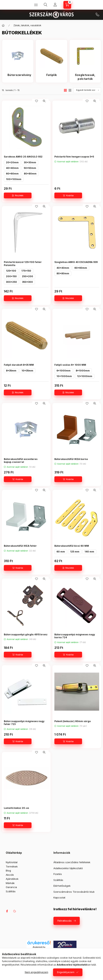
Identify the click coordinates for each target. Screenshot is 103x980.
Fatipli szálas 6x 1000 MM (70, 365)
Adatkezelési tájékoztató (68, 868)
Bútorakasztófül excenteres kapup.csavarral (21, 461)
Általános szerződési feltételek (72, 862)
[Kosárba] (68, 195)
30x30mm (30, 162)
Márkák (10, 883)
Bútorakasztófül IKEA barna (71, 459)
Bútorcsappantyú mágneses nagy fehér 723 (24, 723)
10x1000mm (64, 376)
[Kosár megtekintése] (67, 5)
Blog (8, 871)
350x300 (27, 282)
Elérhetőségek (62, 886)
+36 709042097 (97, 15)
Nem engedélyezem (37, 972)
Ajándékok (12, 879)
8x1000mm (83, 371)
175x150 (26, 271)
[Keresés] (46, 5)
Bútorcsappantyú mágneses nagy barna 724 (75, 636)
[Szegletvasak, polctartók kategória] (85, 77)
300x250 (11, 282)
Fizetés (58, 874)
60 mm (61, 552)
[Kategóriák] (36, 5)
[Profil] (55, 5)
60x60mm (12, 174)
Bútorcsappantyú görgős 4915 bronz (26, 634)
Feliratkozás (65, 921)
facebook (7, 911)
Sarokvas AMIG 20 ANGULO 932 (23, 157)
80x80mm (30, 174)
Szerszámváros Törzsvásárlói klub (74, 892)
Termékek (12, 866)
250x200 (27, 276)
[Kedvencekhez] (37, 101)
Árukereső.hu (39, 947)
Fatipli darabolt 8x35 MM (19, 365)
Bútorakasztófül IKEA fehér (20, 546)
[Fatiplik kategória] (51, 77)
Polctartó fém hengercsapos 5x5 (74, 157)
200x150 (11, 276)
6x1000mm (64, 371)
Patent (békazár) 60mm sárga (73, 721)
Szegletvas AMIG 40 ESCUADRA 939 (76, 262)
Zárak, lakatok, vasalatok (27, 25)
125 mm (75, 552)
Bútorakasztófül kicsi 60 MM (72, 546)
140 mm (89, 552)
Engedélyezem (66, 972)
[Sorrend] (87, 90)
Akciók (10, 875)
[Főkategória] (3, 25)
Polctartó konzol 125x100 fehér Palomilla (23, 264)
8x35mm (11, 371)
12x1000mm (85, 376)
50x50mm (30, 168)
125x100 (11, 271)
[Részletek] (18, 195)
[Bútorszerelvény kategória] (18, 77)
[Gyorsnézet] (44, 101)
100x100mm (14, 179)
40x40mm (12, 168)
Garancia (11, 887)
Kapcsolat (59, 897)
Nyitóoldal (12, 862)
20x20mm (12, 162)
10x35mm (27, 371)
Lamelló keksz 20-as (16, 808)
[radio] (70, 90)
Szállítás (11, 891)
